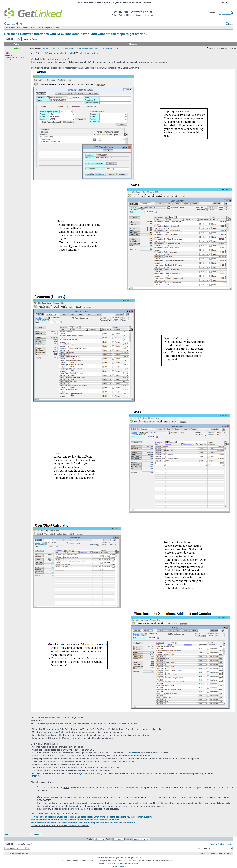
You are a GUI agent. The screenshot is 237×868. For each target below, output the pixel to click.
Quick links (10, 24)
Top (6, 834)
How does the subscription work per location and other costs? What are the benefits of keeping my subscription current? (92, 817)
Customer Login (75, 773)
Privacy (116, 866)
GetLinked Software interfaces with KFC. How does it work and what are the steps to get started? (76, 34)
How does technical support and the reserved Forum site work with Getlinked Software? (75, 820)
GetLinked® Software (13, 853)
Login (229, 24)
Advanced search (226, 15)
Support (197, 797)
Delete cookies (206, 853)
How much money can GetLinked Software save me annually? (119, 756)
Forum (26, 853)
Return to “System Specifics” (221, 844)
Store (66, 788)
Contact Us (131, 753)
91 (12, 56)
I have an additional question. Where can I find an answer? (60, 826)
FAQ (19, 24)
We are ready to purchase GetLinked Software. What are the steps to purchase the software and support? (84, 823)
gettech (17, 48)
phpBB (110, 864)
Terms (122, 866)
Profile (36, 834)
